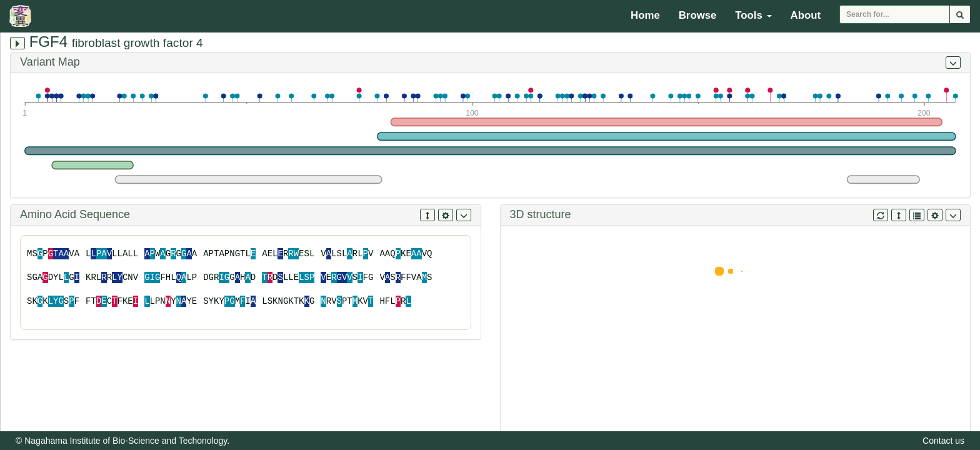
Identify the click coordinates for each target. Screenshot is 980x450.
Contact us (943, 441)
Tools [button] (753, 15)
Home (645, 15)
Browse (698, 15)
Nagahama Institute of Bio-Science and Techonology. (127, 441)
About (806, 15)
